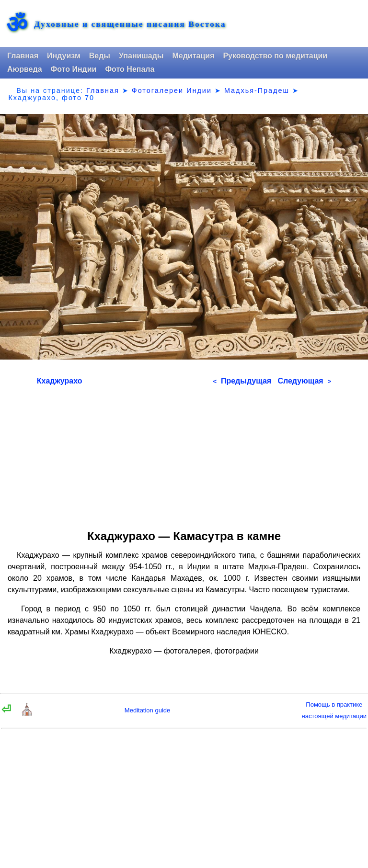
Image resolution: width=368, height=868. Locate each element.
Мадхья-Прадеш (257, 90)
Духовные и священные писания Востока (130, 24)
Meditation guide (147, 710)
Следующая (304, 381)
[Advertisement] (184, 454)
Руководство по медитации (275, 56)
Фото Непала (130, 69)
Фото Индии (74, 69)
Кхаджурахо (60, 381)
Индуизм (64, 56)
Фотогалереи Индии (172, 90)
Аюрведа (25, 69)
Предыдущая (242, 381)
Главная (23, 56)
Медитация (193, 56)
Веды (100, 56)
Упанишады (141, 56)
